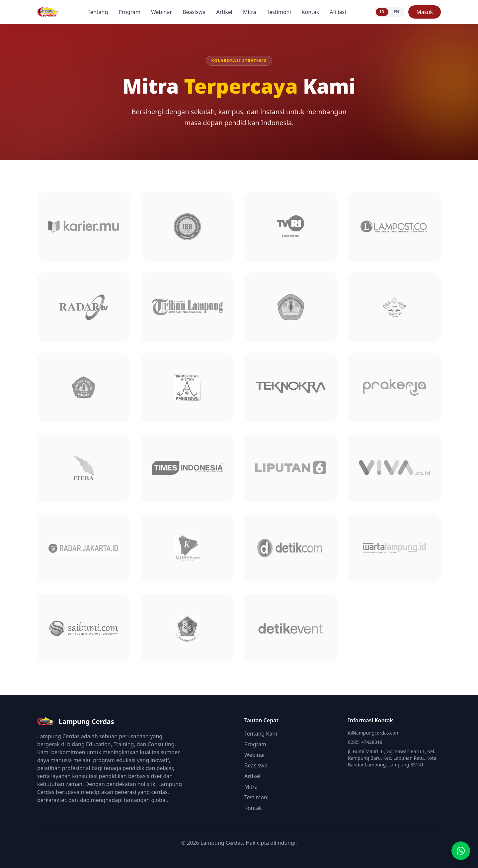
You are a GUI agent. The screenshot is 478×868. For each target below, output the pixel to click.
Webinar (161, 12)
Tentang (98, 12)
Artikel (224, 12)
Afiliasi (338, 12)
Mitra (250, 12)
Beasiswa (194, 12)
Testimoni (279, 12)
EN (396, 12)
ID (382, 12)
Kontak (311, 12)
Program (129, 12)
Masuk (425, 12)
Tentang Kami (261, 734)
